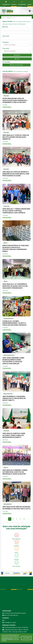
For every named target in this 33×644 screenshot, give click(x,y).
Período (5, 27)
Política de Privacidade (7, 639)
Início (4, 18)
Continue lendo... (7, 107)
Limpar (17, 59)
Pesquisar (17, 55)
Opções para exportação (16, 65)
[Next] (24, 519)
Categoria (6, 42)
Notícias (9, 18)
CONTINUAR (26, 638)
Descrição (6, 36)
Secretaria (6, 48)
